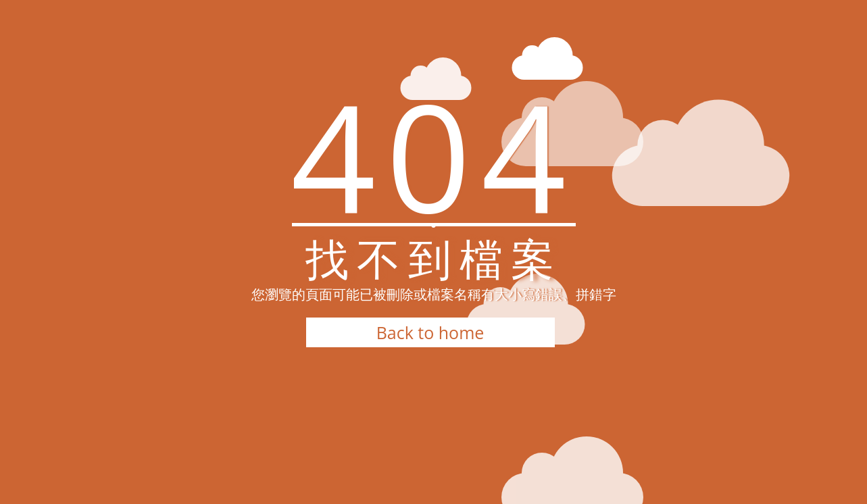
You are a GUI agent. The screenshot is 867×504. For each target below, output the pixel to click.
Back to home (430, 332)
